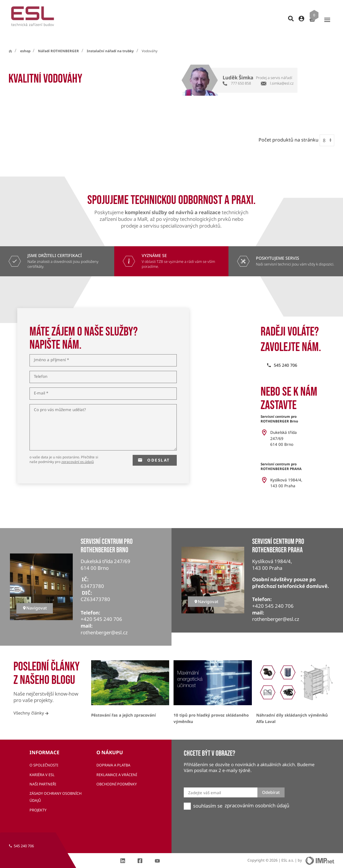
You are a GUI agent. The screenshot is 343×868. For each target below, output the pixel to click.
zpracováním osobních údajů (257, 795)
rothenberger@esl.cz (104, 622)
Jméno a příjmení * (51, 350)
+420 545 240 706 (101, 609)
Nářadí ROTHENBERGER (58, 40)
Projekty (38, 800)
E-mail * (41, 383)
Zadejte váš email (205, 782)
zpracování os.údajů (78, 451)
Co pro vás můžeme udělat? (60, 399)
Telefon (41, 366)
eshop (25, 40)
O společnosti (44, 755)
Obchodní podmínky (117, 774)
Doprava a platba (113, 755)
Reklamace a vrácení (117, 764)
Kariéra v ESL (42, 764)
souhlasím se (208, 795)
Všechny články (31, 702)
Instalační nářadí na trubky (110, 40)
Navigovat (34, 597)
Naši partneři (43, 774)
